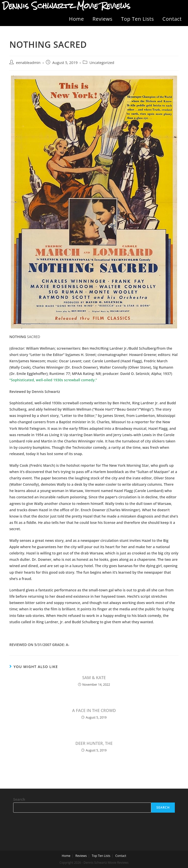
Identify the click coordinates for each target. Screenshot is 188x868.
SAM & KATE (94, 678)
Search (19, 799)
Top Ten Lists (138, 19)
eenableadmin (28, 63)
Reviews (102, 19)
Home (76, 19)
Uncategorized (102, 63)
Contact (172, 19)
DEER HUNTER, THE (94, 743)
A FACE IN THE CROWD (94, 710)
